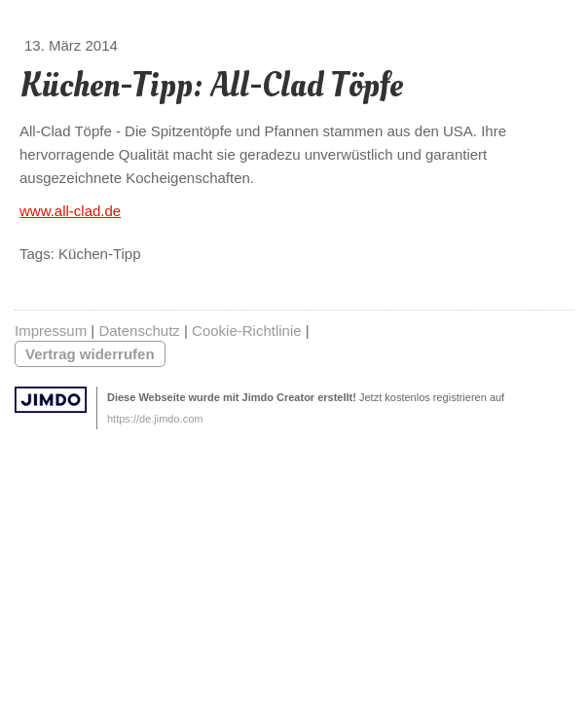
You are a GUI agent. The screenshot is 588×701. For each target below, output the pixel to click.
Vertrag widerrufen (90, 354)
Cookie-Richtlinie (247, 331)
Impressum (51, 331)
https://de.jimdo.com (155, 419)
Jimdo (51, 400)
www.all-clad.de (70, 211)
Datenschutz (139, 331)
